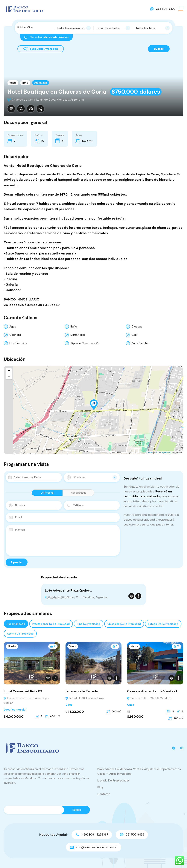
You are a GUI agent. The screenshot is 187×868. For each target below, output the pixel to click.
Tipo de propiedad (89, 624)
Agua (13, 327)
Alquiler (12, 646)
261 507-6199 (166, 9)
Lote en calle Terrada (82, 691)
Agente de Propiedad (20, 634)
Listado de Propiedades (114, 781)
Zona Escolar (140, 343)
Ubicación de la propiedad (124, 624)
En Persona (47, 493)
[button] (181, 9)
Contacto (104, 794)
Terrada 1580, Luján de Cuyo (84, 698)
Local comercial (15, 710)
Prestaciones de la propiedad (51, 624)
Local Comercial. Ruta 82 (23, 691)
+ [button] (9, 371)
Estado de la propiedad (163, 624)
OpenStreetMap (164, 452)
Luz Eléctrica (18, 343)
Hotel (25, 83)
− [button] (9, 377)
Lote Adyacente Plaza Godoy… (68, 590)
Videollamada (78, 493)
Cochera (15, 335)
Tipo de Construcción (85, 343)
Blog (100, 787)
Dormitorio (78, 335)
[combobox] (74, 28)
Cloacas (137, 327)
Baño (74, 327)
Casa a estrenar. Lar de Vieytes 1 (152, 691)
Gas (134, 335)
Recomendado (16, 624)
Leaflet (150, 452)
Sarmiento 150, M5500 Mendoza (149, 698)
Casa (69, 705)
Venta (13, 83)
